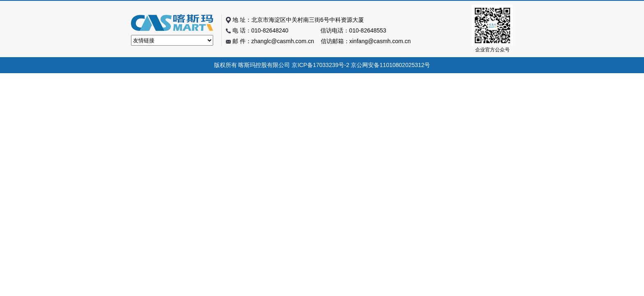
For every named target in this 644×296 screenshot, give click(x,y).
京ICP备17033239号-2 (320, 65)
